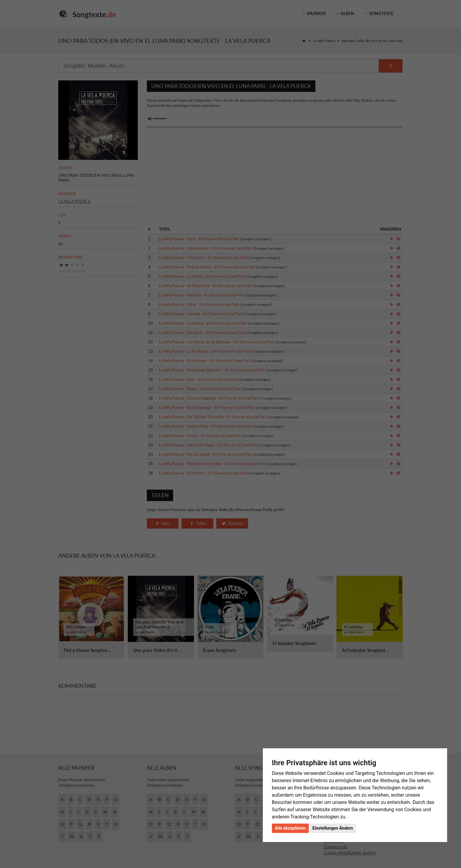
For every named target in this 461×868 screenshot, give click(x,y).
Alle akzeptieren (290, 828)
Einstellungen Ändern (333, 828)
